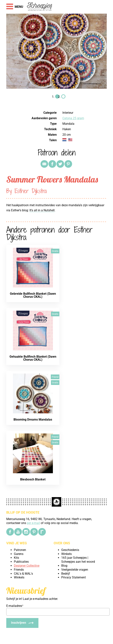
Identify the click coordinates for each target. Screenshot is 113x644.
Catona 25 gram (73, 118)
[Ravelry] (42, 532)
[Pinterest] (34, 532)
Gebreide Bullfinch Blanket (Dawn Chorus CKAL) (33, 295)
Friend (55, 377)
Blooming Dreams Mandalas (33, 420)
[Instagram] (26, 532)
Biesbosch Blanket (33, 479)
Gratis (55, 251)
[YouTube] (18, 532)
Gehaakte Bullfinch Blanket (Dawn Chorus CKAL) (33, 358)
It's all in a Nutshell (42, 210)
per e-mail (33, 523)
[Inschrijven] (22, 623)
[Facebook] (10, 532)
